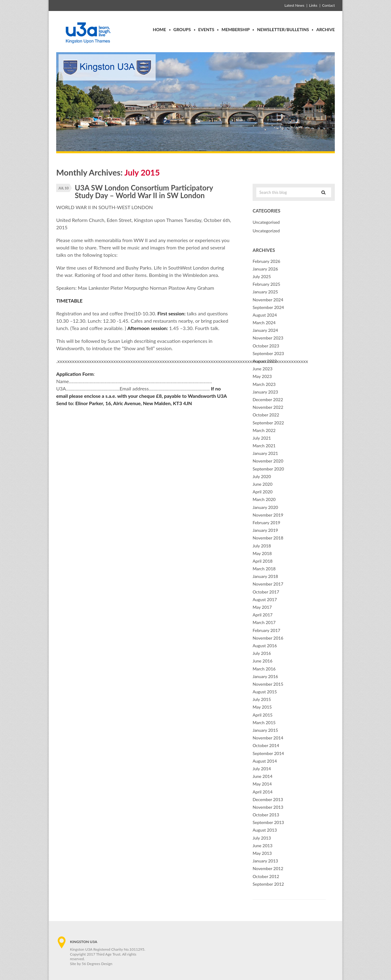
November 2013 (268, 807)
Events (206, 29)
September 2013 (268, 822)
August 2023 (265, 361)
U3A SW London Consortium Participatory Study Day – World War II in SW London (144, 191)
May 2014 (262, 784)
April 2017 (263, 615)
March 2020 (264, 499)
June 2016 (263, 661)
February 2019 (266, 523)
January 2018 (265, 576)
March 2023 (264, 384)
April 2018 (263, 561)
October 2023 (266, 346)
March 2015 (264, 722)
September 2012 (268, 884)
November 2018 (268, 538)
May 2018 (262, 553)
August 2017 (265, 599)
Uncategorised (266, 222)
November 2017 (268, 584)
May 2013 (262, 853)
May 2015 (262, 707)
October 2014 (266, 745)
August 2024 (265, 315)
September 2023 (268, 353)
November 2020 (268, 461)
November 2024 (268, 300)
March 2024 (264, 323)
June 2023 (263, 369)
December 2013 (268, 799)
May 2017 (262, 607)
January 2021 (265, 453)
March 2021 (264, 446)
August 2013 (265, 830)
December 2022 (268, 399)
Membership (236, 29)
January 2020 (265, 507)
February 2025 (266, 284)
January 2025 (265, 292)
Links (313, 5)
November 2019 (268, 515)
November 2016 (268, 638)
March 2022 (264, 430)
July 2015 (262, 699)
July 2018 (262, 546)
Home (159, 29)
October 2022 (266, 415)
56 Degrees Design (97, 964)
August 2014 (265, 761)
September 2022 (268, 423)
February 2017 (266, 630)
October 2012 (266, 876)
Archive (325, 29)
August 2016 (265, 646)
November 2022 (268, 407)
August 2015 (265, 692)
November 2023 (268, 338)
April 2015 (263, 715)
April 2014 (263, 792)
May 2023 (262, 376)
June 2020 (263, 484)
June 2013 (263, 846)
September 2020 (268, 469)
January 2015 (265, 730)
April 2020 (263, 492)
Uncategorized (266, 231)
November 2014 (268, 738)
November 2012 (268, 868)
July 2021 (262, 438)
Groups (182, 29)
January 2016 (265, 676)
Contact (328, 5)
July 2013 (262, 838)
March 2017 (264, 622)
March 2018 (264, 569)
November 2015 (268, 684)
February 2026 (266, 261)
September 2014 (268, 753)
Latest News (294, 5)
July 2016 (262, 653)
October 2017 (266, 592)
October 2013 (266, 815)
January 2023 (265, 392)
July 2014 (262, 769)
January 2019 (265, 530)
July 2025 (262, 276)
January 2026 (265, 269)
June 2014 (263, 776)
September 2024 (268, 307)
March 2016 (264, 669)
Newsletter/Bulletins (283, 29)
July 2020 (262, 476)
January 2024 (265, 330)
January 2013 (265, 861)
